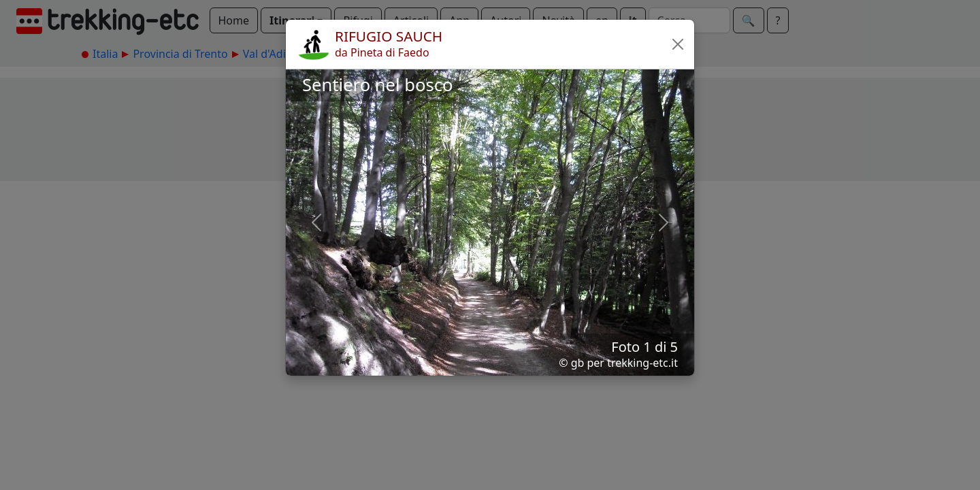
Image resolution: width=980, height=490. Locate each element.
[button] (678, 44)
